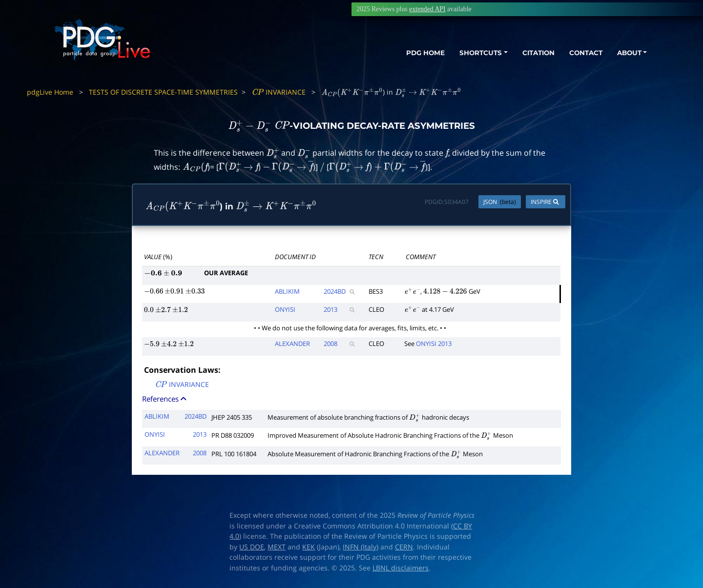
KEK (309, 547)
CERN (404, 547)
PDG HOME (408, 52)
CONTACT (581, 52)
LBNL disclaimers (401, 568)
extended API (427, 9)
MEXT (277, 547)
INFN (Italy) (361, 547)
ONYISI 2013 (434, 344)
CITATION (530, 52)
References (165, 399)
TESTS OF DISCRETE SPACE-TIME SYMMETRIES (163, 92)
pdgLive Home (50, 92)
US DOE (252, 547)
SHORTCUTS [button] (468, 52)
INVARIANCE (279, 92)
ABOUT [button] (627, 52)
